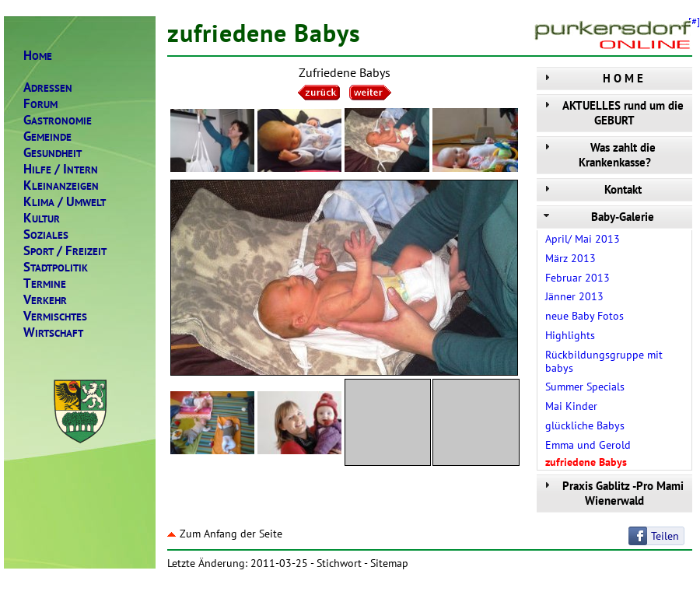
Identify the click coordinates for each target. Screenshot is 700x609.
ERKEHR (45, 300)
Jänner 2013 (574, 296)
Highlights (570, 335)
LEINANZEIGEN (61, 185)
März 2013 (570, 258)
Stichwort (339, 563)
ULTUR (42, 218)
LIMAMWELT (65, 202)
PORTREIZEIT (65, 251)
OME (38, 56)
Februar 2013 (577, 278)
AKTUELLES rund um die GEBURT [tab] (612, 113)
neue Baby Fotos (584, 316)
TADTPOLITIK (56, 267)
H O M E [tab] (592, 78)
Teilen (665, 536)
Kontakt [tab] (591, 189)
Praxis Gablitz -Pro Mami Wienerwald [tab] (612, 493)
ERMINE (45, 283)
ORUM (40, 104)
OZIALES (46, 234)
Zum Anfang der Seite (225, 534)
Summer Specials (585, 387)
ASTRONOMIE (58, 120)
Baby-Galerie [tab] (597, 217)
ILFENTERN (61, 169)
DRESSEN (48, 87)
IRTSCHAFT (53, 332)
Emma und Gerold (588, 445)
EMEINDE (47, 136)
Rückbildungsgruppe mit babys (604, 361)
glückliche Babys (585, 425)
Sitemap (389, 563)
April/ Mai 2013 (583, 239)
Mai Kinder (571, 406)
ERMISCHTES (55, 316)
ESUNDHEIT (52, 153)
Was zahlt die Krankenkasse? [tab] (598, 155)
